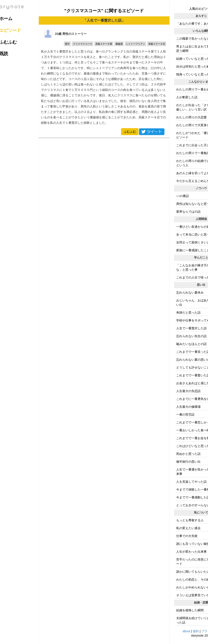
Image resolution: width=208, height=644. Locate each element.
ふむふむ (130, 132)
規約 (196, 631)
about (187, 631)
